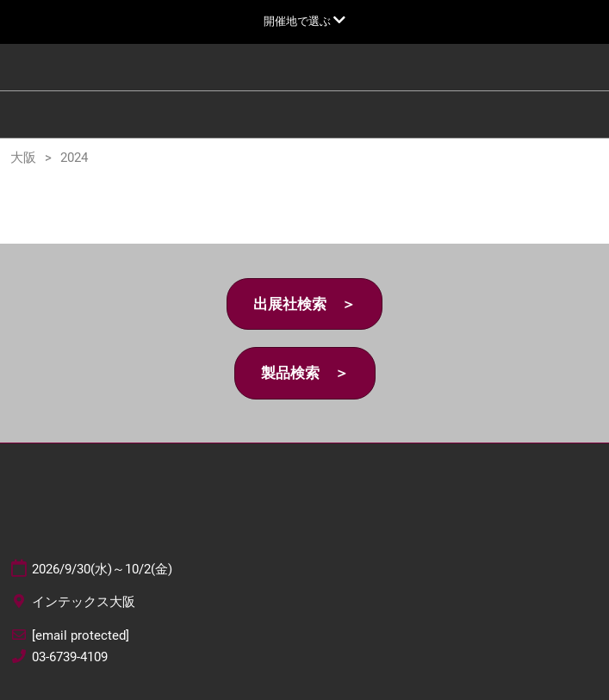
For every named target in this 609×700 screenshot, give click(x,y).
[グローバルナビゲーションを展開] (304, 21)
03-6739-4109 (70, 657)
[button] (304, 304)
